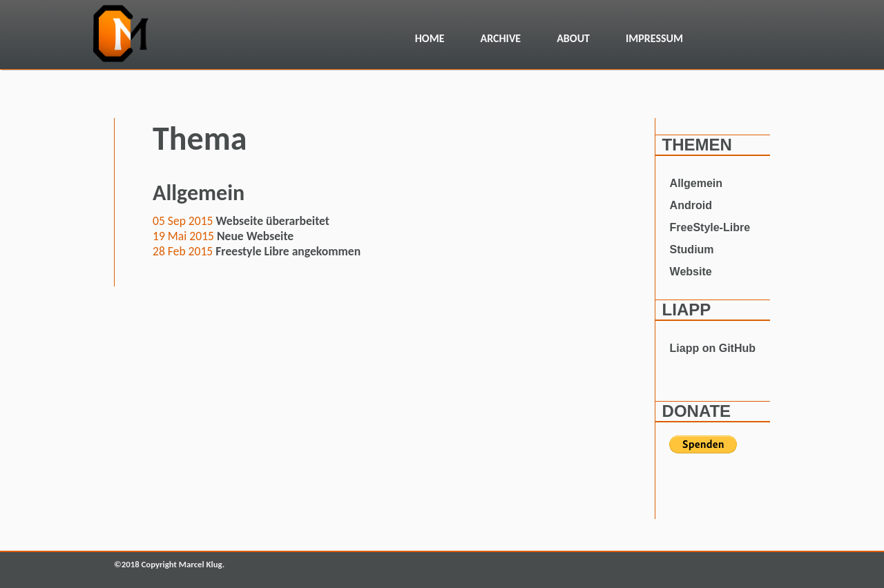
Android (691, 205)
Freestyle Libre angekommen (288, 251)
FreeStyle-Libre (710, 227)
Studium (692, 249)
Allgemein (696, 183)
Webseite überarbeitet (273, 221)
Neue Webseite (255, 236)
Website (691, 272)
